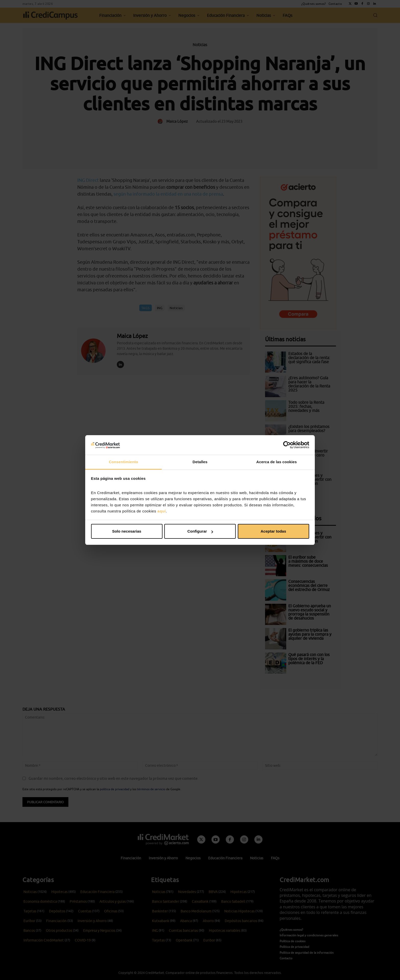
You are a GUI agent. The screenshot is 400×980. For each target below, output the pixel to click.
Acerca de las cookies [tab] (277, 462)
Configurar (200, 531)
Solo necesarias (127, 531)
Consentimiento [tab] (124, 462)
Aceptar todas (273, 531)
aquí (162, 511)
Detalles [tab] (200, 462)
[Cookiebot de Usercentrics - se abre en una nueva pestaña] (287, 445)
